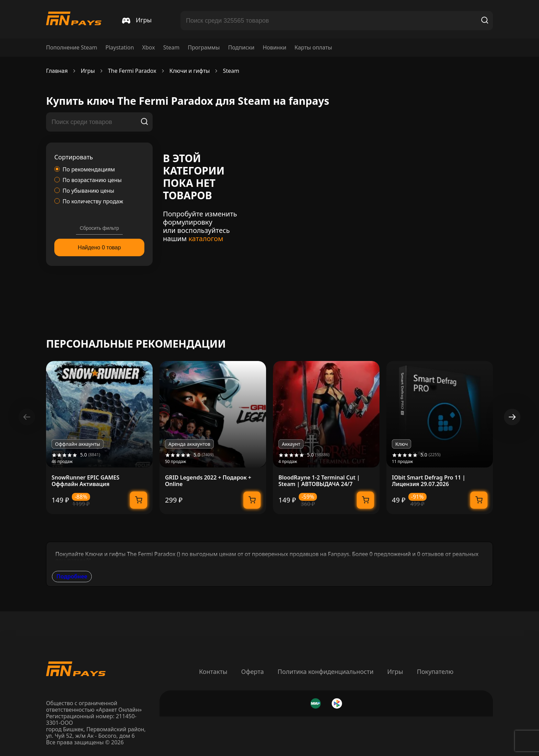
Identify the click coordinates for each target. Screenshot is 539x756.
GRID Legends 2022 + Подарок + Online (208, 481)
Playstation (120, 48)
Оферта (252, 672)
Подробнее (72, 576)
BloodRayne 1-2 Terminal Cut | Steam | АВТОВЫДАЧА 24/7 (319, 481)
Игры (395, 672)
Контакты (213, 672)
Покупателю (435, 672)
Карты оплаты (313, 48)
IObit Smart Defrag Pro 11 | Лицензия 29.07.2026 (429, 481)
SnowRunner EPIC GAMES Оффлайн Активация (85, 481)
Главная (57, 71)
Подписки (241, 48)
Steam (172, 48)
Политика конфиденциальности (326, 672)
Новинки (274, 48)
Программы (204, 48)
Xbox (149, 48)
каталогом (206, 239)
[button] (512, 417)
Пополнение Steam (72, 48)
